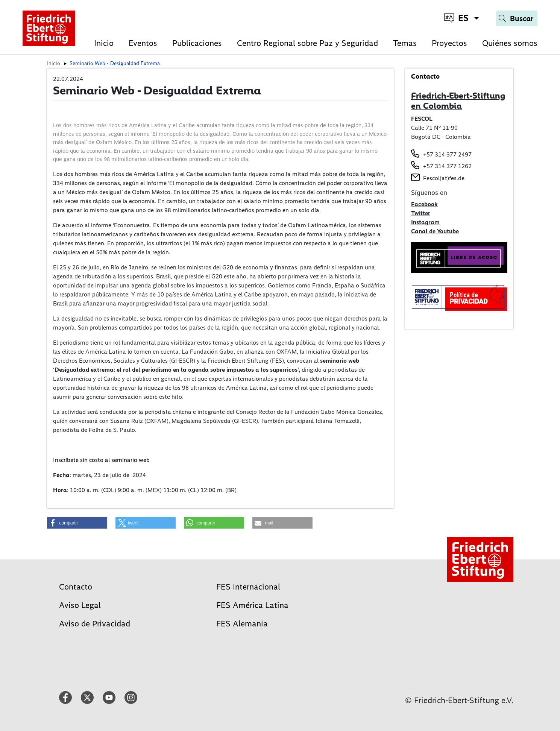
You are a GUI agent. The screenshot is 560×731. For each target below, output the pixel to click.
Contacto (76, 587)
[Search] (517, 18)
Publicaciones (197, 43)
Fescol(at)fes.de (444, 178)
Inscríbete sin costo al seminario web (101, 460)
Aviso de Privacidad (95, 624)
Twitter (421, 213)
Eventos (143, 43)
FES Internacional (248, 587)
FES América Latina (252, 605)
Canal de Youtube (435, 231)
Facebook (424, 204)
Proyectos (449, 43)
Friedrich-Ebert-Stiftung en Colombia (458, 101)
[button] (77, 523)
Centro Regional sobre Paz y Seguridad (307, 43)
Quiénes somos (510, 43)
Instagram (425, 222)
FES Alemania (242, 624)
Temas (405, 43)
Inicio (104, 43)
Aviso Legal (80, 605)
